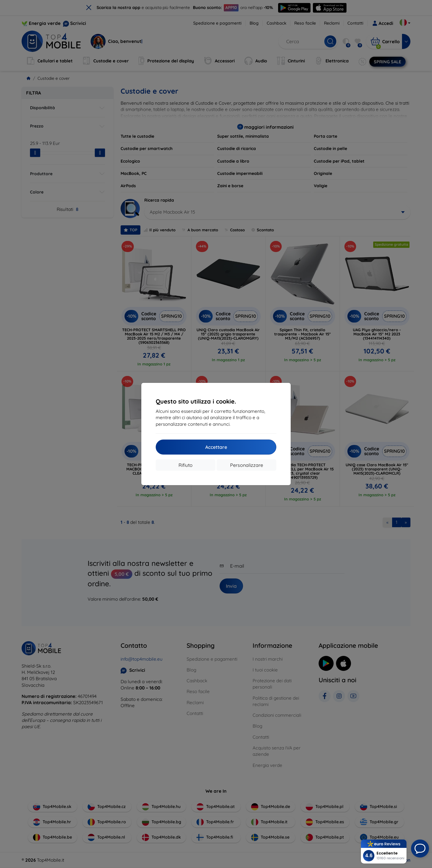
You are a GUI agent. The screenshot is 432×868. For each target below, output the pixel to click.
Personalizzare (247, 465)
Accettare (216, 447)
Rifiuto (186, 465)
